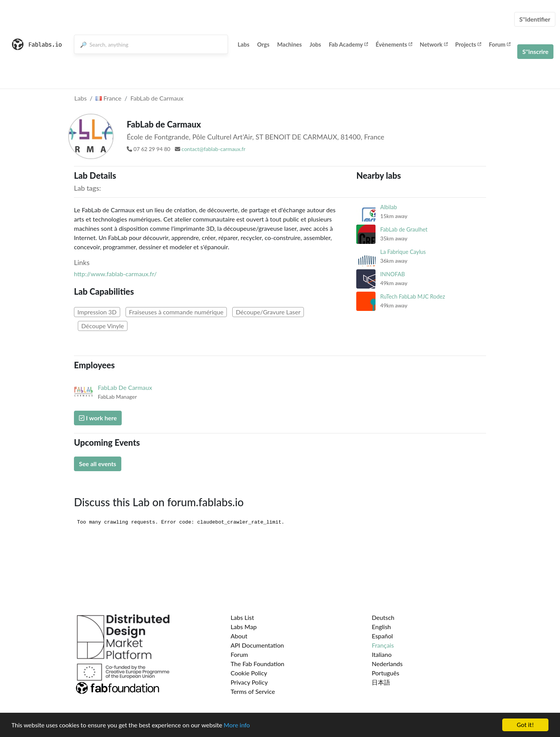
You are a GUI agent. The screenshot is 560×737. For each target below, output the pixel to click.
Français (383, 645)
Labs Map (244, 627)
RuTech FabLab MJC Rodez (412, 296)
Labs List (242, 617)
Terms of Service (253, 691)
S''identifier (535, 19)
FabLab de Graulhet (404, 229)
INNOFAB (392, 274)
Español (382, 636)
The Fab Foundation (258, 664)
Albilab (388, 207)
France (108, 98)
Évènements (394, 44)
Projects (468, 44)
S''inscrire (535, 51)
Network (434, 44)
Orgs (263, 44)
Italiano (382, 654)
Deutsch (383, 617)
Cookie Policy (249, 673)
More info (237, 726)
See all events (98, 464)
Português (385, 673)
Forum (500, 44)
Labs (244, 44)
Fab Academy (349, 44)
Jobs (315, 44)
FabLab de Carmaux (157, 98)
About (239, 636)
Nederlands (387, 664)
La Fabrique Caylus (403, 252)
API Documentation (257, 645)
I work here (98, 418)
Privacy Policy (249, 682)
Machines (290, 44)
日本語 (381, 682)
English (381, 627)
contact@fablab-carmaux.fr (213, 149)
